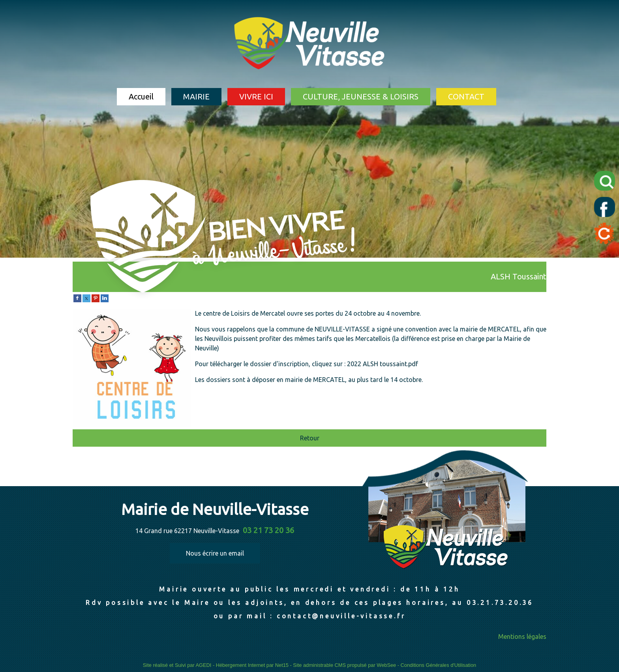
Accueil (141, 96)
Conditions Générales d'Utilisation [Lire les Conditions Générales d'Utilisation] (439, 665)
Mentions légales (522, 636)
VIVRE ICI (256, 96)
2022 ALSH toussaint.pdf (383, 364)
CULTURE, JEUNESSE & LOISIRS (361, 96)
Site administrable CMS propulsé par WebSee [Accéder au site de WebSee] (344, 665)
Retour (310, 438)
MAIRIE (196, 96)
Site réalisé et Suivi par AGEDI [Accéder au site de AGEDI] (177, 665)
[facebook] (77, 298)
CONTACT (466, 96)
